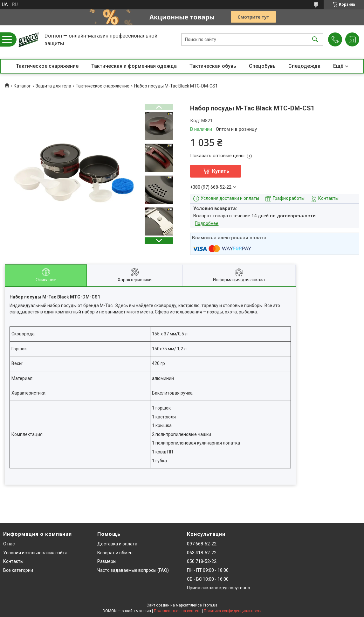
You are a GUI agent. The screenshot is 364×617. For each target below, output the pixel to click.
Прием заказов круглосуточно (219, 588)
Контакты (13, 561)
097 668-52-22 (202, 544)
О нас (9, 544)
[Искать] (315, 40)
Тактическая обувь (213, 66)
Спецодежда (304, 66)
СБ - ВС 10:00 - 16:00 (208, 579)
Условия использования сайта (35, 553)
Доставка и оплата (117, 544)
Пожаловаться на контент (177, 611)
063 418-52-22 (202, 553)
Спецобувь (262, 66)
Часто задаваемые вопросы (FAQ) (133, 570)
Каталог (22, 86)
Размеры (107, 561)
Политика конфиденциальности (233, 611)
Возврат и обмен (115, 553)
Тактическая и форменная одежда (134, 66)
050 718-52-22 (202, 561)
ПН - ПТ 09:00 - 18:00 (208, 570)
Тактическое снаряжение (47, 66)
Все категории (18, 570)
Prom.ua (210, 605)
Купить (221, 171)
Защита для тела (53, 86)
